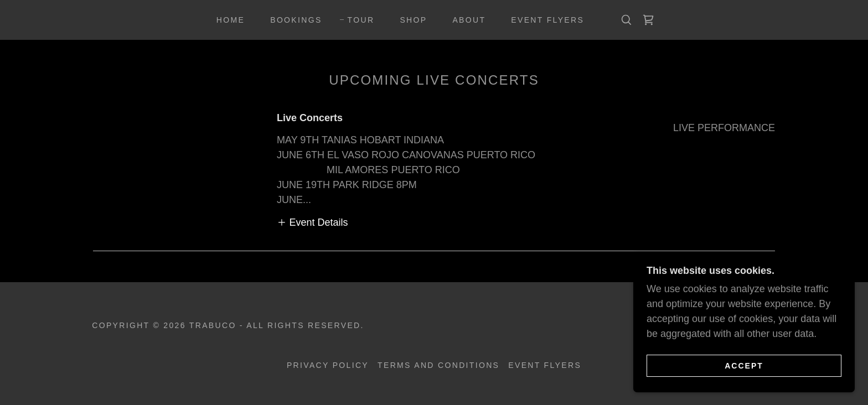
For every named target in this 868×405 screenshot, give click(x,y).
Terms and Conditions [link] (438, 365)
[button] (312, 222)
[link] (648, 20)
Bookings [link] (296, 20)
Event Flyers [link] (547, 20)
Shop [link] (413, 20)
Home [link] (231, 20)
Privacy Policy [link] (328, 365)
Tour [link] (361, 20)
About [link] (469, 20)
